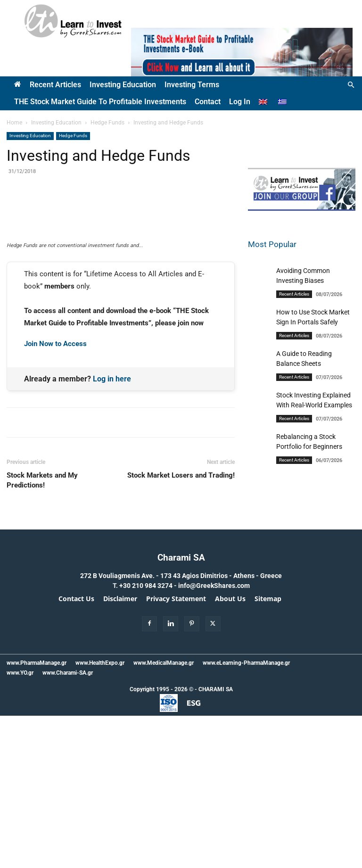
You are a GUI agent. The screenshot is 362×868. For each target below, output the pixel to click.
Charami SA (181, 710)
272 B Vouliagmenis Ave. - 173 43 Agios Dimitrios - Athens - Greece (181, 728)
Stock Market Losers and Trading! (181, 628)
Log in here (112, 531)
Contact (208, 102)
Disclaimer (120, 751)
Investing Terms (192, 85)
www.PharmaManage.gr (37, 815)
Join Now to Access (55, 496)
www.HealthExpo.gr (100, 815)
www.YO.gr (20, 825)
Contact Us (76, 751)
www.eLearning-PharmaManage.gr (246, 815)
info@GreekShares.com (214, 738)
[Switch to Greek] (284, 102)
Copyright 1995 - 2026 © (161, 842)
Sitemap (268, 751)
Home (14, 123)
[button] (351, 85)
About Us (230, 751)
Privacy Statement (176, 751)
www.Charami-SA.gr (68, 825)
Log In (240, 102)
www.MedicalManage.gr (164, 815)
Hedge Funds (107, 123)
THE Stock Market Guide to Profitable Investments (100, 102)
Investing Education (123, 85)
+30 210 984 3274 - (149, 738)
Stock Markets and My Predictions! (42, 632)
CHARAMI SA (216, 842)
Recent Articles (55, 85)
